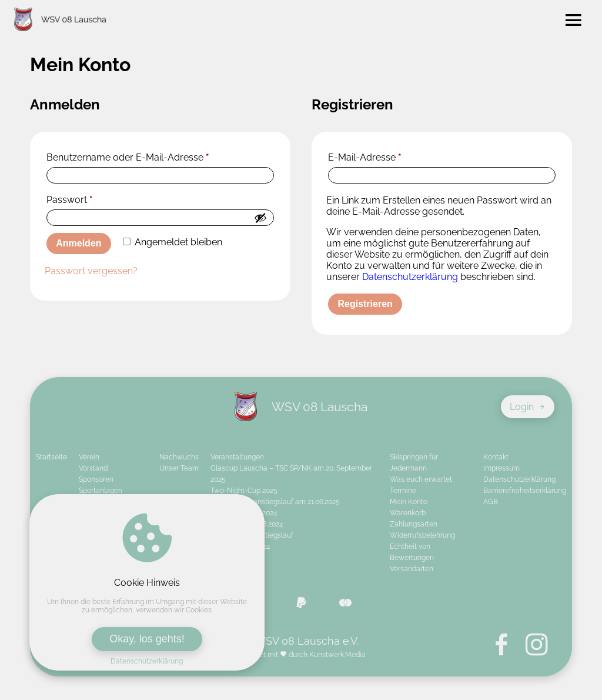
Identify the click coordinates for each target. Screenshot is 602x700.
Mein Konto (409, 502)
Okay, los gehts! (147, 639)
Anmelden (78, 243)
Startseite (51, 457)
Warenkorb (408, 513)
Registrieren (365, 304)
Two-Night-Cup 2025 (244, 491)
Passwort (70, 200)
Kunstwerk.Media (337, 655)
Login (528, 407)
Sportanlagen (101, 491)
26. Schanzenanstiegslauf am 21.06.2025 (275, 502)
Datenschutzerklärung (147, 661)
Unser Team (179, 468)
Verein (89, 457)
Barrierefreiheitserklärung (525, 491)
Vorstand (93, 468)
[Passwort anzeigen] (260, 218)
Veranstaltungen (237, 457)
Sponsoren (96, 479)
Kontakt (496, 457)
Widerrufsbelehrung (422, 535)
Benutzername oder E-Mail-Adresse (128, 157)
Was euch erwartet (421, 479)
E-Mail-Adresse (365, 157)
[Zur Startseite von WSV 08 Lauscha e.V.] (60, 21)
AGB (491, 502)
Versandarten (412, 569)
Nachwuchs (179, 457)
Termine (403, 491)
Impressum (501, 468)
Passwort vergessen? (91, 271)
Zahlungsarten (414, 524)
